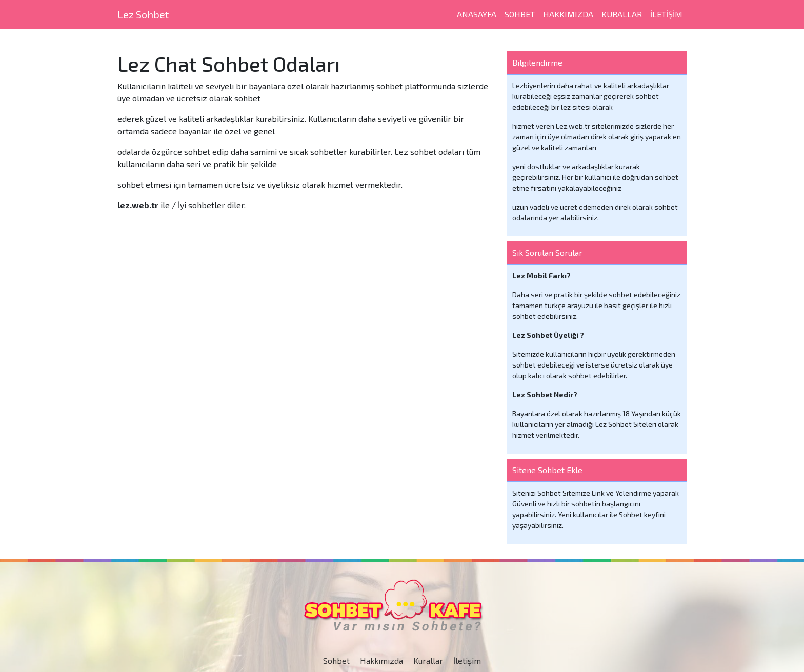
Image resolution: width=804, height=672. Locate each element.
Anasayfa (477, 14)
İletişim (467, 660)
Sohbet (336, 660)
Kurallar (622, 14)
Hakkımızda (568, 14)
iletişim (666, 14)
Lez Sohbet (143, 14)
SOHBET (520, 14)
